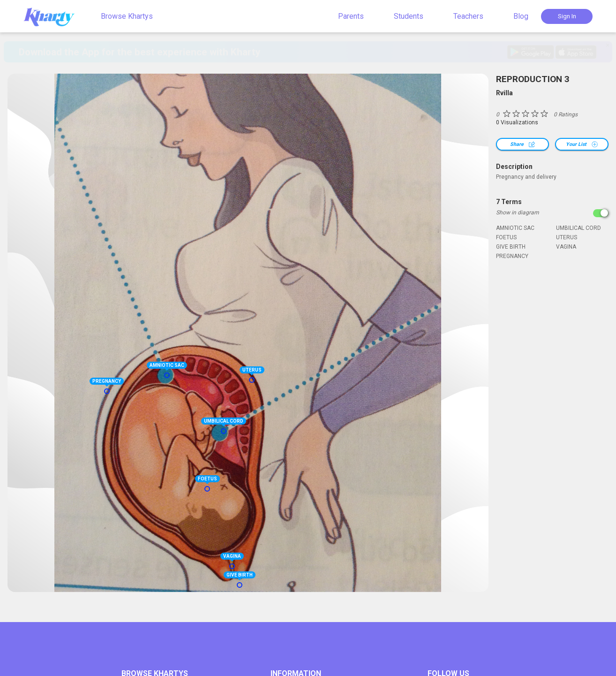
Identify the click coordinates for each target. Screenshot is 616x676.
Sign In (567, 16)
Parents (351, 16)
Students (409, 16)
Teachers (468, 16)
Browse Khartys (127, 16)
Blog (521, 16)
